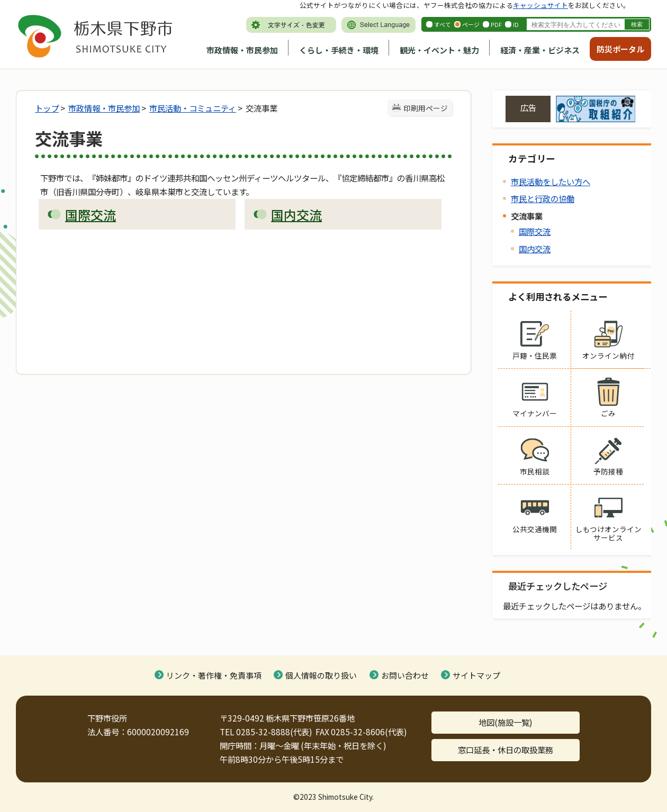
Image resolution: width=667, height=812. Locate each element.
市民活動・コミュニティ (193, 108)
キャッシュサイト (540, 5)
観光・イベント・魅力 (439, 50)
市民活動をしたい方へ (551, 181)
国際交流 (535, 231)
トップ (47, 108)
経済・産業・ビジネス (540, 50)
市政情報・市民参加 (242, 50)
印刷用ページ (426, 108)
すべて (443, 24)
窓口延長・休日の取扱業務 (506, 750)
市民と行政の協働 (543, 198)
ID (516, 24)
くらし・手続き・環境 (339, 50)
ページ (471, 24)
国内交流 (535, 249)
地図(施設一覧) (506, 722)
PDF (496, 24)
